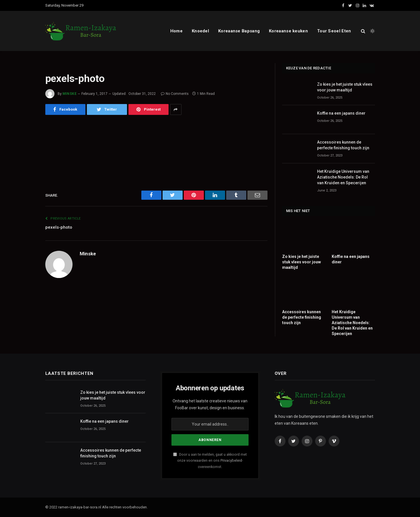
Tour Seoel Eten (334, 31)
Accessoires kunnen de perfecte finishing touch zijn (343, 145)
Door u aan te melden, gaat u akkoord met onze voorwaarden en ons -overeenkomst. (210, 461)
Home (176, 31)
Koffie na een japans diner (341, 113)
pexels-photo (59, 227)
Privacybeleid (231, 460)
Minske (70, 94)
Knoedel (200, 31)
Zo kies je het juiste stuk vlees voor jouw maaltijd (345, 87)
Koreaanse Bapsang (239, 31)
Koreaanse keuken (288, 31)
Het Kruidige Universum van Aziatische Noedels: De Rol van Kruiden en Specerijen (343, 177)
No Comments (175, 94)
